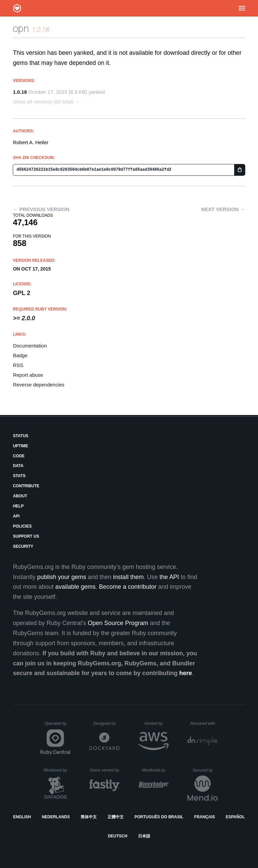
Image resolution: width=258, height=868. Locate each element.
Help (18, 506)
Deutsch (118, 836)
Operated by (57, 726)
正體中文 (116, 817)
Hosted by (157, 724)
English (22, 817)
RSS (18, 365)
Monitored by (57, 770)
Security (23, 546)
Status (20, 436)
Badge (20, 355)
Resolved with (204, 724)
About (20, 496)
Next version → (223, 209)
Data (18, 466)
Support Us (26, 536)
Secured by (205, 770)
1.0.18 (20, 92)
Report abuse (28, 375)
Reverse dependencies (38, 385)
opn (21, 28)
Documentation (30, 346)
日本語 (144, 836)
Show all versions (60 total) (43, 102)
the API (169, 577)
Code (19, 456)
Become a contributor (128, 587)
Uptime (20, 446)
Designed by (106, 724)
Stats (19, 476)
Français (205, 817)
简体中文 (89, 817)
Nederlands (56, 817)
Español (235, 817)
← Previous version (41, 209)
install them (128, 577)
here (186, 673)
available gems (76, 587)
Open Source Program (118, 623)
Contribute (26, 486)
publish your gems (61, 577)
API (16, 516)
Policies (22, 526)
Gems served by (105, 770)
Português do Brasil (159, 817)
